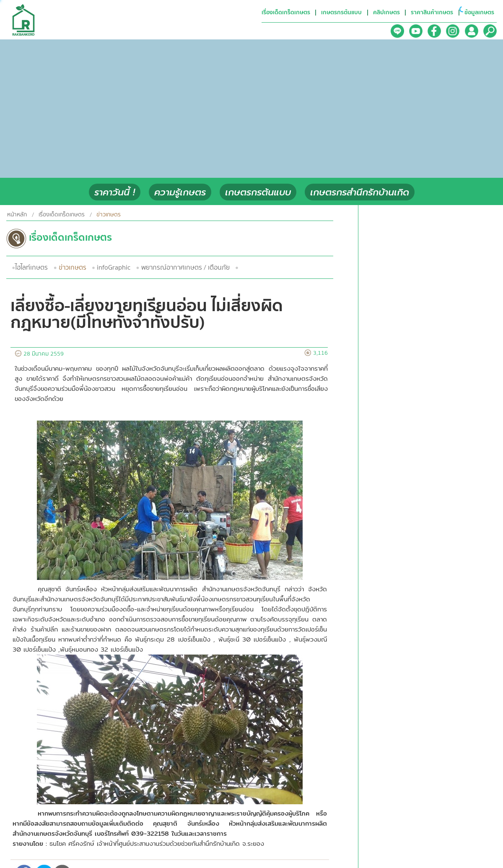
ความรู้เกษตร (180, 192)
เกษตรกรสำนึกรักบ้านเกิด (360, 192)
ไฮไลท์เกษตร (31, 268)
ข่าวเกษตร (73, 268)
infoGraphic (114, 268)
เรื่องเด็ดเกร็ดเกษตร (62, 215)
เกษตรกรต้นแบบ (258, 192)
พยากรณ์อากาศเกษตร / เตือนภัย (185, 268)
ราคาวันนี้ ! (115, 192)
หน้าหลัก (17, 215)
